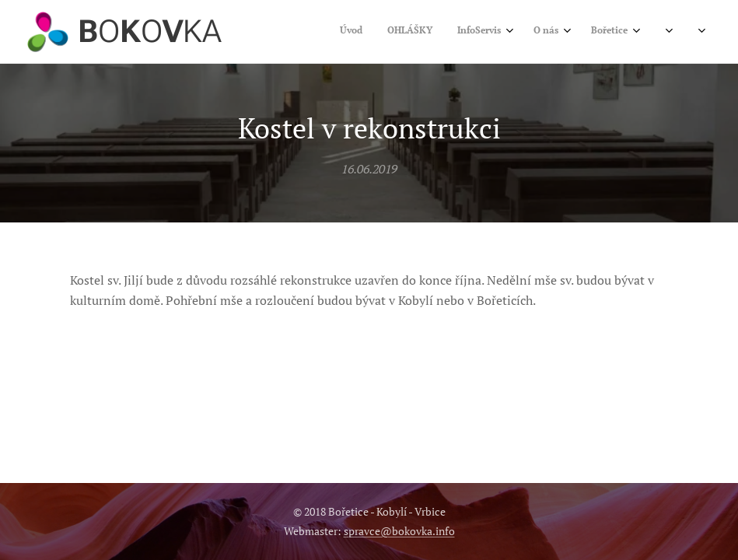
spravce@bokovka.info (399, 531)
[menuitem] (469, 32)
